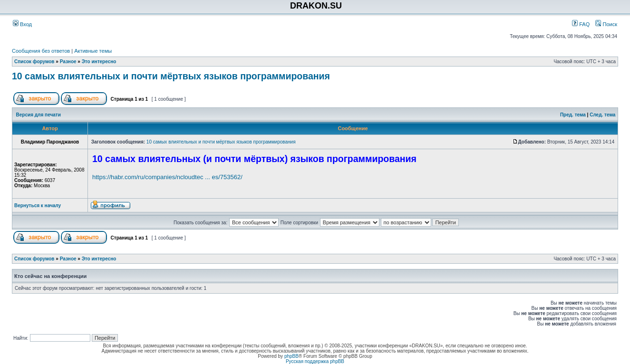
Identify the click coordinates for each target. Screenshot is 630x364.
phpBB (291, 356)
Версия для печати (39, 115)
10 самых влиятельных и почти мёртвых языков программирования (171, 76)
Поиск (606, 24)
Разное (68, 62)
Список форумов (34, 62)
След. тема (602, 115)
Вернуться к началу (38, 206)
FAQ (581, 24)
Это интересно (99, 62)
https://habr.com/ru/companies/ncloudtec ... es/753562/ (167, 177)
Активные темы (93, 51)
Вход (22, 24)
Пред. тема (573, 115)
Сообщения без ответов (41, 51)
